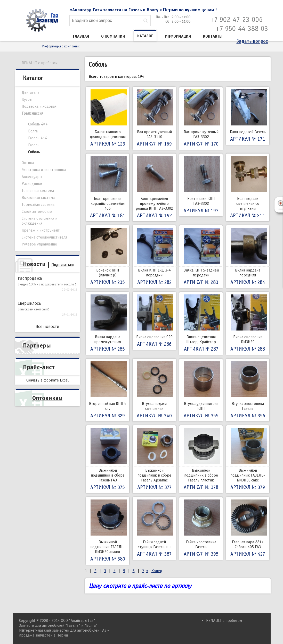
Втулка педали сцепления (154, 390)
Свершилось (29, 303)
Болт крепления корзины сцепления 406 (108, 187)
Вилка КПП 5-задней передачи (201, 257)
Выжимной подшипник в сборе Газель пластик (201, 459)
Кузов (27, 99)
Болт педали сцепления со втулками (248, 187)
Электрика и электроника (44, 170)
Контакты (213, 36)
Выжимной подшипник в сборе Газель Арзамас (154, 459)
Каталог (145, 36)
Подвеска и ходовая (39, 106)
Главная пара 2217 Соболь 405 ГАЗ (248, 528)
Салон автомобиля (37, 211)
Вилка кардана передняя (248, 257)
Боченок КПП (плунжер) (108, 257)
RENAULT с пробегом (40, 63)
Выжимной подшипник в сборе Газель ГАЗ (108, 459)
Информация (178, 36)
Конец (157, 571)
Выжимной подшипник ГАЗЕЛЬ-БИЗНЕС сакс (248, 459)
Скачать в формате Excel (47, 380)
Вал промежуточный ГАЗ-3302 (201, 118)
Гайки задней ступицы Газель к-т (154, 528)
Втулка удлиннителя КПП (201, 390)
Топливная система (38, 191)
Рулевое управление (39, 244)
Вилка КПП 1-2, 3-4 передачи (154, 257)
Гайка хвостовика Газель (201, 528)
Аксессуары (32, 177)
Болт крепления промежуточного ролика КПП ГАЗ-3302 (154, 187)
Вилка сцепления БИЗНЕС (248, 323)
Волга (33, 131)
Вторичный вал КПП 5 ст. (108, 390)
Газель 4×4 (38, 138)
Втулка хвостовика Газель (248, 390)
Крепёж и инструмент (41, 230)
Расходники (32, 184)
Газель (34, 145)
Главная (81, 36)
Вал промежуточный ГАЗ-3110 (154, 118)
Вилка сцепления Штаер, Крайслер (201, 323)
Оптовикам (47, 398)
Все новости (47, 327)
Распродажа (30, 278)
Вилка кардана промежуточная (108, 323)
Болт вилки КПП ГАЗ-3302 (201, 185)
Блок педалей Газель (248, 116)
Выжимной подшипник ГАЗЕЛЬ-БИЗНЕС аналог (108, 531)
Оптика (28, 163)
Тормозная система (38, 205)
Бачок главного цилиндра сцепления (108, 118)
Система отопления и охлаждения (39, 221)
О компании (113, 36)
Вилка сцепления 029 (154, 321)
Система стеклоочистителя (44, 237)
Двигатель (31, 92)
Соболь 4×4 (38, 124)
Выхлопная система (38, 198)
